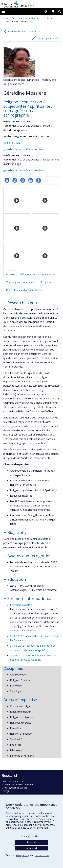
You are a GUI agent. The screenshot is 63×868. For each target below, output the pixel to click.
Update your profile (48, 38)
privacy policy (22, 855)
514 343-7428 (12, 143)
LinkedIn (31, 180)
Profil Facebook (39, 180)
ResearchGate (7, 180)
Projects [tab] (46, 282)
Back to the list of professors (25, 31)
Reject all (32, 842)
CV (23, 180)
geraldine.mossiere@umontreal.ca (23, 149)
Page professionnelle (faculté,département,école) (15, 180)
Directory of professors (43, 18)
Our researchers (20, 18)
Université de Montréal (9, 4)
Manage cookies (32, 836)
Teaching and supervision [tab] (21, 282)
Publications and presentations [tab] (24, 290)
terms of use (42, 855)
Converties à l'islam (21, 605)
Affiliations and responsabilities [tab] (37, 274)
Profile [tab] (10, 274)
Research (28, 6)
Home (6, 18)
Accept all (32, 848)
